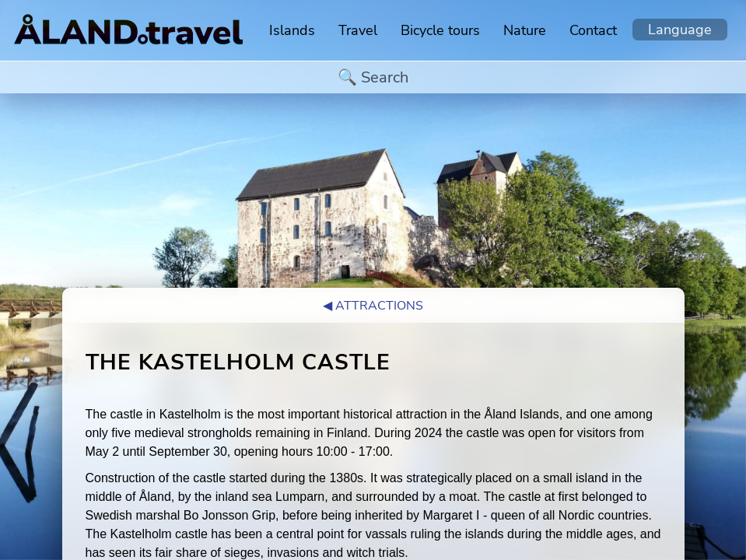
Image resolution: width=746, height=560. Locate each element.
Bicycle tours (440, 30)
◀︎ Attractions (373, 306)
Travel (358, 30)
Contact (593, 30)
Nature (525, 30)
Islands (292, 30)
